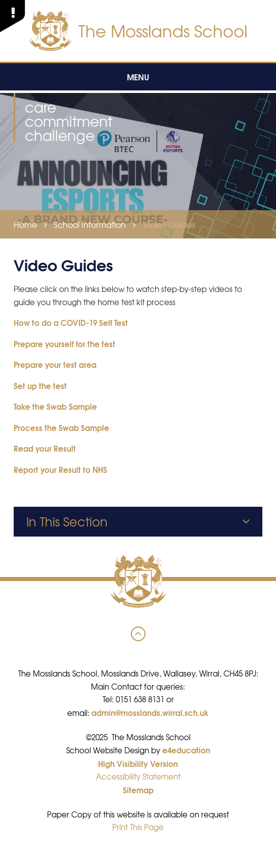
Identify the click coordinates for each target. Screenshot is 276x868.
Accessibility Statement (138, 777)
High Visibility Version (138, 763)
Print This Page (138, 827)
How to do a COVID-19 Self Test (71, 322)
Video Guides (169, 224)
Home (25, 224)
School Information (90, 224)
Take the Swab (40, 406)
